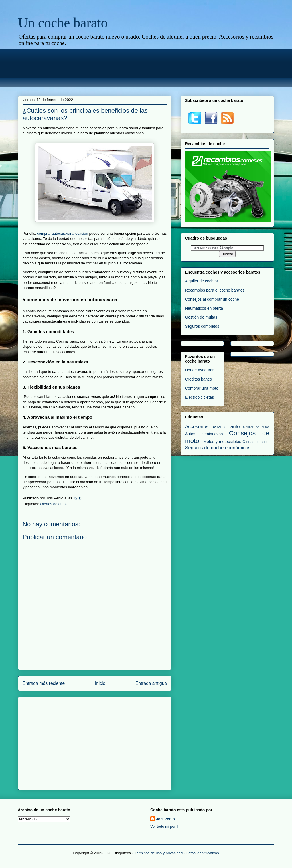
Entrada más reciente (44, 683)
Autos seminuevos (204, 434)
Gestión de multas (201, 317)
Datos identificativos (202, 853)
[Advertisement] (146, 67)
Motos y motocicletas (222, 442)
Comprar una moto (202, 388)
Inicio (100, 683)
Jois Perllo (165, 819)
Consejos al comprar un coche (212, 299)
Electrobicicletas (199, 397)
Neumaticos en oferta (204, 308)
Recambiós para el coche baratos (215, 290)
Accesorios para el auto (212, 427)
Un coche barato (63, 23)
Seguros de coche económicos (218, 448)
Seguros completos (202, 326)
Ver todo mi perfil (164, 826)
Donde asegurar (199, 370)
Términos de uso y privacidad (158, 853)
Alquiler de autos (256, 427)
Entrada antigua (151, 683)
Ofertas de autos (54, 504)
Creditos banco (198, 379)
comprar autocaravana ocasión (63, 233)
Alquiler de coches (201, 281)
